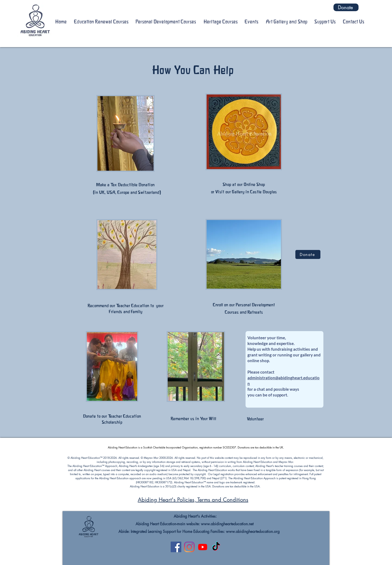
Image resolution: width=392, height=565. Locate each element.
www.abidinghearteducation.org (253, 531)
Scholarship (112, 422)
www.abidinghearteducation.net (227, 524)
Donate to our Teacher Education (112, 416)
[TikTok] (216, 547)
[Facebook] (176, 547)
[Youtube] (203, 547)
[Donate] (346, 7)
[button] (101, 22)
